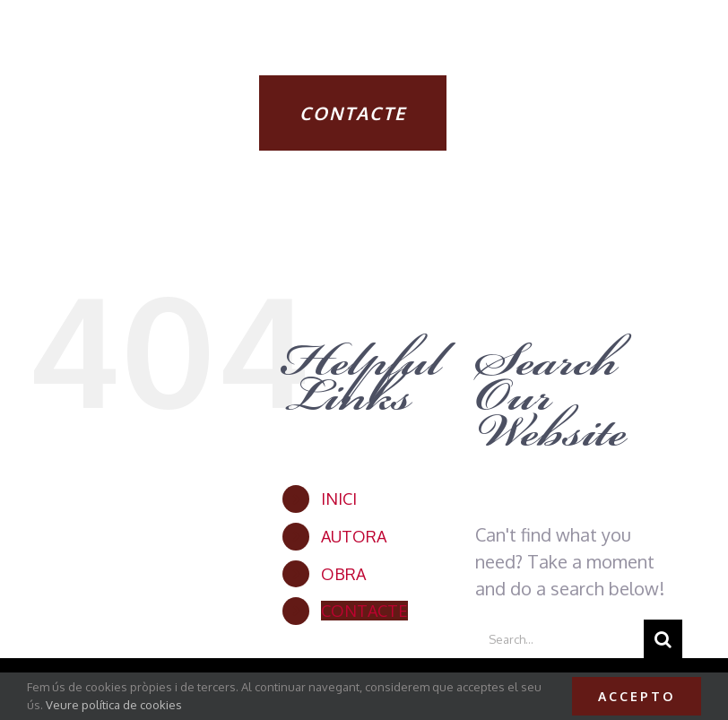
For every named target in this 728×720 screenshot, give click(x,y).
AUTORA (354, 536)
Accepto (637, 696)
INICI (339, 499)
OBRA (343, 574)
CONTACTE (364, 611)
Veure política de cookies (114, 705)
